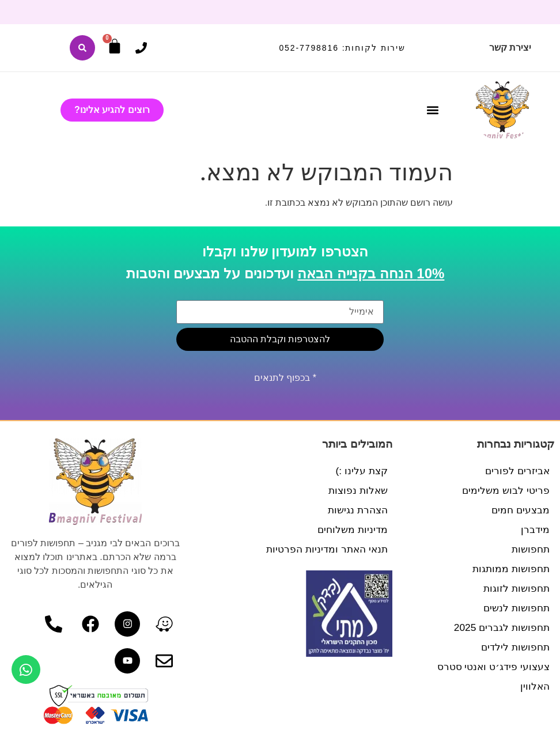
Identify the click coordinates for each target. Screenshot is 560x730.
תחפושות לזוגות (515, 588)
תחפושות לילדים (514, 647)
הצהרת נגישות (356, 510)
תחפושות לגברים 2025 (500, 627)
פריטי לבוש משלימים (505, 490)
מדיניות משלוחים (351, 529)
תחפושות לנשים (515, 608)
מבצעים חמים (519, 510)
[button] (433, 110)
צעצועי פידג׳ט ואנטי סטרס (491, 667)
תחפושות (529, 549)
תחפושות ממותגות (509, 569)
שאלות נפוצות (357, 490)
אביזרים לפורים (517, 471)
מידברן (535, 529)
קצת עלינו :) (361, 471)
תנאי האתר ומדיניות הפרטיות (324, 549)
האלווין (534, 686)
